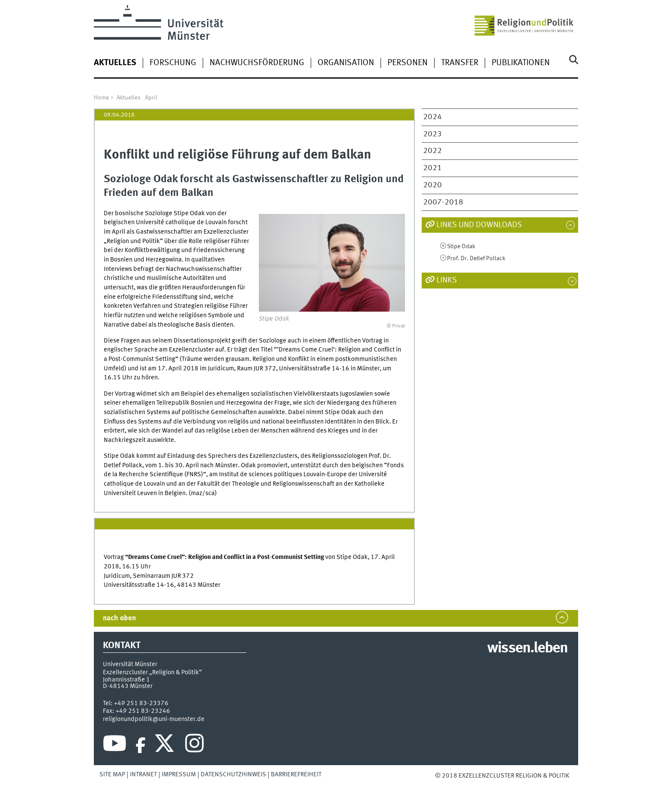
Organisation (346, 63)
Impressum (179, 775)
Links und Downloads (479, 225)
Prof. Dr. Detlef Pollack (476, 258)
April (151, 98)
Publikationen (521, 63)
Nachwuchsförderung (257, 63)
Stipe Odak (461, 246)
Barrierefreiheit (296, 775)
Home (101, 98)
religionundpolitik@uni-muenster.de (154, 719)
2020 (432, 185)
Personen (408, 63)
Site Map (112, 775)
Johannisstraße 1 (126, 680)
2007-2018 (443, 202)
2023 (432, 134)
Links (447, 280)
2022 (432, 151)
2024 (432, 117)
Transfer (460, 63)
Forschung (173, 63)
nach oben (119, 618)
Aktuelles (129, 98)
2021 (432, 168)
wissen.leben (527, 649)
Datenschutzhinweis (233, 775)
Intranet (143, 775)
